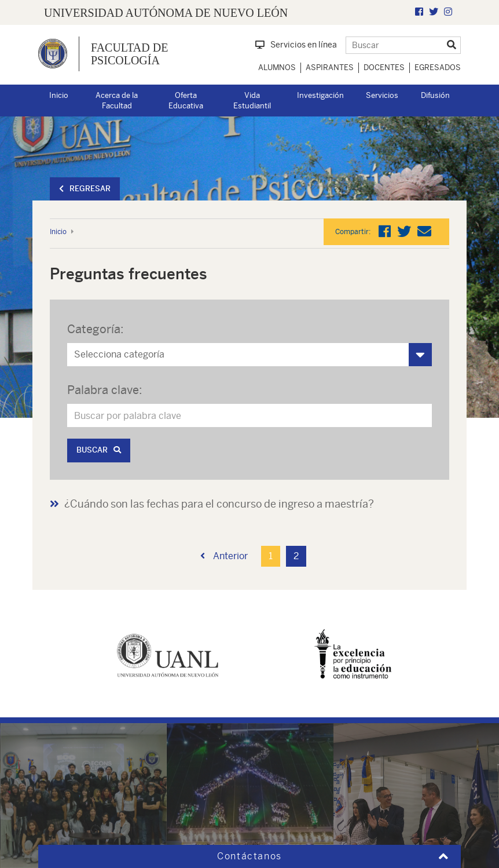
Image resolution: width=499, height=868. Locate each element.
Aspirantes (330, 68)
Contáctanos (249, 856)
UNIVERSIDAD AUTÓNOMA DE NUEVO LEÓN (166, 13)
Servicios (382, 95)
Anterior (224, 556)
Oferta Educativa (186, 101)
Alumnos (277, 68)
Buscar (99, 450)
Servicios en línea (296, 45)
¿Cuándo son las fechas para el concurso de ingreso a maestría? (219, 504)
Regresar (85, 189)
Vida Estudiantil (252, 101)
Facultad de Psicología (129, 54)
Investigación (320, 95)
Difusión (435, 95)
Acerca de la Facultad (117, 101)
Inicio (59, 95)
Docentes (384, 68)
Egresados (438, 68)
